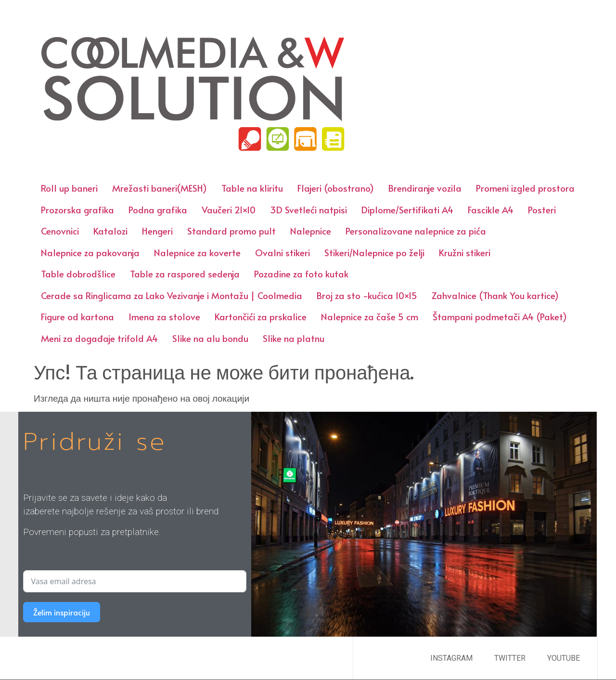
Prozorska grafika (77, 209)
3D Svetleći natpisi (308, 209)
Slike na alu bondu (210, 338)
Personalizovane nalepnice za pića (416, 231)
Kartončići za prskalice (261, 316)
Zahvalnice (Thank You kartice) (495, 295)
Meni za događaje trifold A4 (99, 338)
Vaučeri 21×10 (229, 209)
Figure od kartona (77, 316)
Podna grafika (158, 209)
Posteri (542, 209)
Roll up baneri (69, 188)
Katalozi (110, 231)
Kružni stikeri (465, 252)
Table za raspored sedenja (185, 274)
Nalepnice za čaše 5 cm (370, 316)
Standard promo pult (231, 231)
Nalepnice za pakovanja (90, 252)
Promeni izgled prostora (525, 188)
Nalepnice (311, 231)
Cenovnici (60, 231)
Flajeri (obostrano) (336, 188)
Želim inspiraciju (62, 612)
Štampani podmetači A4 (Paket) (500, 316)
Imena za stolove (164, 316)
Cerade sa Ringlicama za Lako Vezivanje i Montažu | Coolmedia (172, 295)
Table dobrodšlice (78, 274)
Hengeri (157, 231)
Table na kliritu (252, 188)
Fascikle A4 (491, 209)
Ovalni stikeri (282, 252)
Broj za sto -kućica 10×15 (367, 295)
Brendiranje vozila (425, 188)
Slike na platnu (294, 338)
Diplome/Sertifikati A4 (407, 209)
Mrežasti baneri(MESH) (160, 188)
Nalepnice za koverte (197, 252)
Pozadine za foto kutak (301, 274)
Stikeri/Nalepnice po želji (374, 252)
